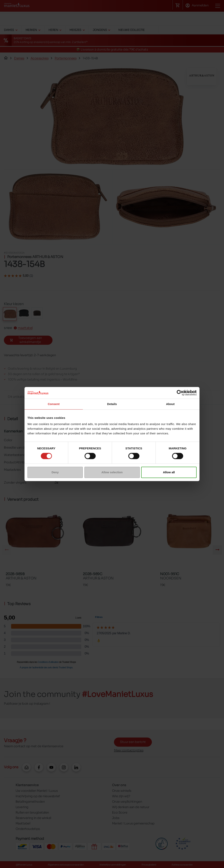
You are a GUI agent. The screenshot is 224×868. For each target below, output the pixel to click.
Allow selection (112, 472)
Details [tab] (112, 404)
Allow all (169, 472)
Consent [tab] (54, 404)
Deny (55, 472)
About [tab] (170, 404)
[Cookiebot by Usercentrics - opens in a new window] (180, 393)
